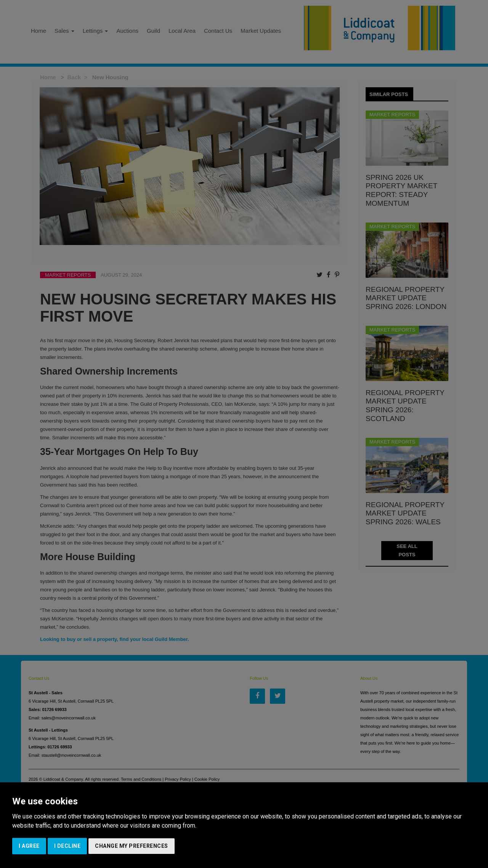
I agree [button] (29, 846)
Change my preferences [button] (132, 846)
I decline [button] (67, 846)
